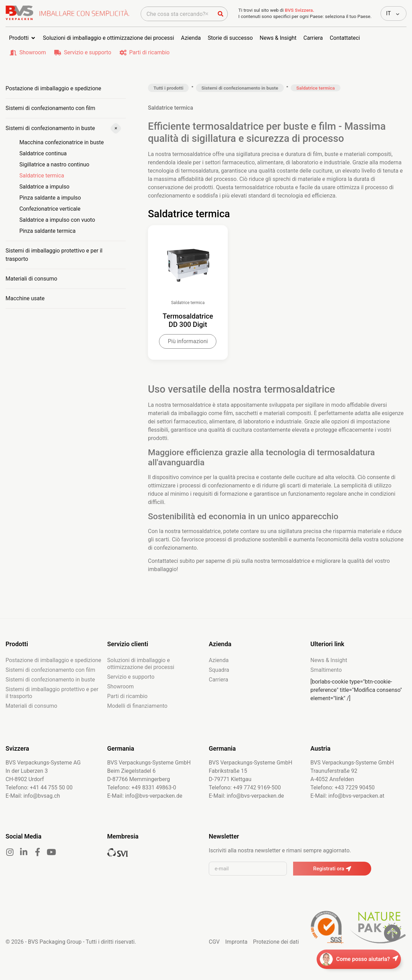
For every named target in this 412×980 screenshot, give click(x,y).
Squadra (219, 683)
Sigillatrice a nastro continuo (54, 164)
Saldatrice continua (43, 153)
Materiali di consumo (31, 279)
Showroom (33, 52)
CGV (214, 955)
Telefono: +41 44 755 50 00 (39, 801)
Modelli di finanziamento (137, 719)
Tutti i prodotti (168, 88)
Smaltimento (326, 683)
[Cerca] (221, 14)
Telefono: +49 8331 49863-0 (142, 801)
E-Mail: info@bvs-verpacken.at (347, 809)
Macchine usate (25, 298)
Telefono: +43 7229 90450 (343, 801)
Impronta (237, 955)
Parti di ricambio (149, 52)
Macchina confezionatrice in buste (62, 142)
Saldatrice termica (42, 176)
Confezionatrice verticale (50, 209)
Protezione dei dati (276, 955)
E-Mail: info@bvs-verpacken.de (145, 809)
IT (388, 13)
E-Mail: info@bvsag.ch (33, 809)
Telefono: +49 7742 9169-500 (245, 801)
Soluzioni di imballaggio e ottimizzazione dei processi (141, 677)
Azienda (219, 673)
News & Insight (329, 673)
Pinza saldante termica (48, 231)
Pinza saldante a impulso (50, 198)
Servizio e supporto (88, 52)
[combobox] (177, 14)
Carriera (218, 693)
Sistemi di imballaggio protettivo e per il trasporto (54, 255)
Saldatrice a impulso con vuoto (57, 220)
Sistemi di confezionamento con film (50, 108)
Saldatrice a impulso (44, 187)
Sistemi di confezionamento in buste (50, 128)
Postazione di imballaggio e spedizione (53, 88)
